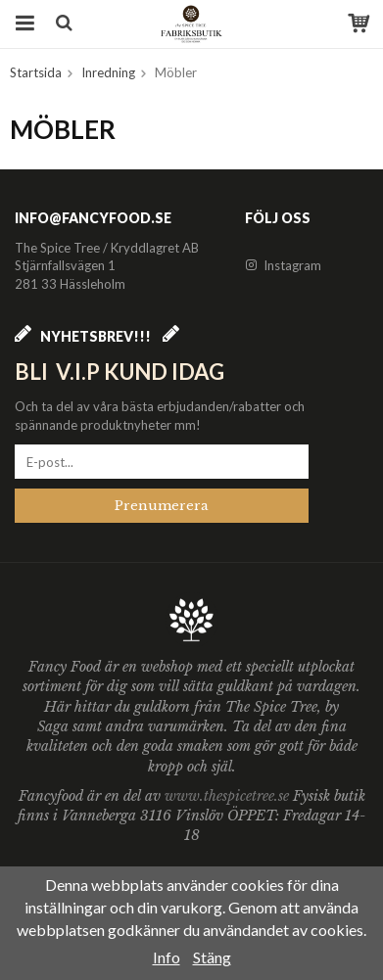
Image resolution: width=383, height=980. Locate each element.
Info (167, 957)
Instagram (283, 265)
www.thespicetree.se (229, 796)
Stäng (212, 957)
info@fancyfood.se (93, 218)
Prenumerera (162, 506)
